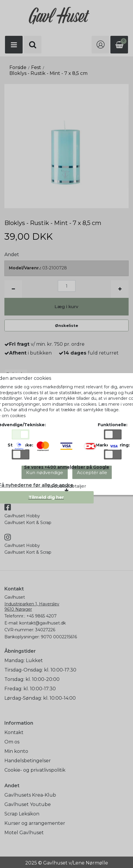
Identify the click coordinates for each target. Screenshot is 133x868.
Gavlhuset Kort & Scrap (28, 523)
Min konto (16, 751)
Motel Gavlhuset (24, 833)
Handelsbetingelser (28, 761)
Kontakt (14, 732)
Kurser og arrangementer (35, 823)
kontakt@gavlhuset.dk (43, 623)
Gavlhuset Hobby (22, 516)
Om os (12, 742)
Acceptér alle (92, 472)
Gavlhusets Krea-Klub (30, 795)
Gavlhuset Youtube (28, 804)
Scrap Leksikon (22, 814)
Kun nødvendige (45, 472)
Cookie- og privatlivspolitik (35, 770)
